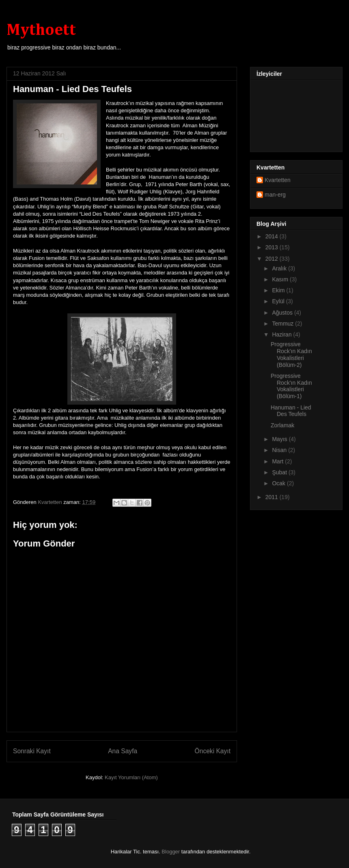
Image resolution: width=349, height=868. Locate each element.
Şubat (280, 472)
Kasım (281, 279)
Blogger (171, 852)
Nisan (280, 450)
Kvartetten (278, 180)
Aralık (280, 268)
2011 (273, 497)
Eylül (279, 301)
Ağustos (283, 313)
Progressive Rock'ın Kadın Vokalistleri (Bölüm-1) (291, 386)
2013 (273, 247)
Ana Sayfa (123, 751)
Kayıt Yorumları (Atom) (131, 777)
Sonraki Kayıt (32, 751)
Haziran (282, 334)
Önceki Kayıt (213, 751)
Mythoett (41, 30)
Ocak (279, 483)
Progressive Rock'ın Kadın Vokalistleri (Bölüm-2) (291, 354)
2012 (273, 259)
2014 (273, 236)
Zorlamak (282, 425)
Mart (278, 461)
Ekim (279, 290)
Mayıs (280, 439)
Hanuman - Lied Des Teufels (291, 411)
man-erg (275, 195)
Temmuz (283, 324)
